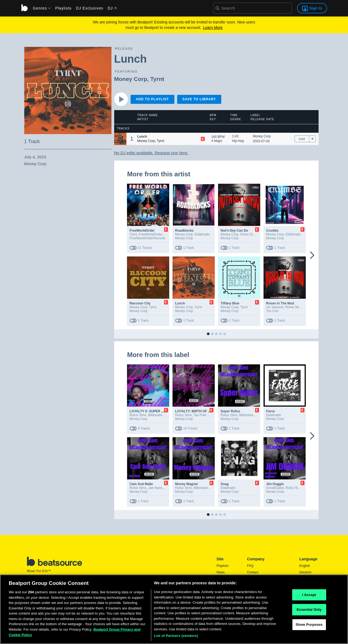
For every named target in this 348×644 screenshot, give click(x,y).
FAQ (250, 566)
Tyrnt (157, 79)
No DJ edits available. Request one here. (151, 153)
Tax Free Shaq (204, 415)
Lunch (180, 303)
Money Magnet (187, 484)
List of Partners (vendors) (176, 637)
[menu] (40, 8)
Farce (271, 411)
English (305, 566)
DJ (112, 8)
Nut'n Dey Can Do (234, 231)
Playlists (63, 8)
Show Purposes (309, 626)
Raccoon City (140, 303)
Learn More (213, 28)
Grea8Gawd (275, 488)
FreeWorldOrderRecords (148, 238)
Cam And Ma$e (141, 484)
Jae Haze (155, 488)
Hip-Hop (238, 141)
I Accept (309, 596)
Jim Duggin (275, 484)
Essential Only (309, 611)
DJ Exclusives (90, 8)
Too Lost (272, 311)
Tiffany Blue (230, 303)
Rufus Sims (249, 234)
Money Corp (131, 79)
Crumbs (272, 231)
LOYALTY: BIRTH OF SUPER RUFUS (203, 411)
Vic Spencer (275, 307)
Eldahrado (202, 234)
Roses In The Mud (280, 303)
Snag (225, 484)
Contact (253, 572)
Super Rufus (230, 411)
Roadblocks (184, 231)
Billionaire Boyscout (163, 415)
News (221, 572)
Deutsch (305, 572)
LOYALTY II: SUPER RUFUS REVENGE (160, 411)
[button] (120, 139)
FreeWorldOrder (142, 231)
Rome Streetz (295, 307)
